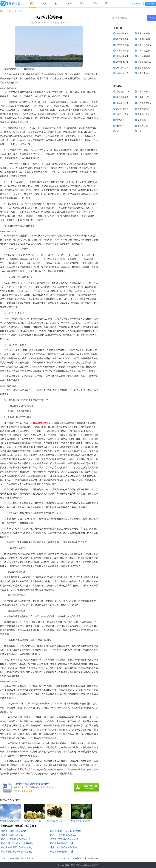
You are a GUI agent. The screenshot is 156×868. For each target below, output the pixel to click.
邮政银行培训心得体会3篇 (14, 831)
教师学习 (120, 126)
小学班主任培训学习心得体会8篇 (131, 51)
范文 (45, 3)
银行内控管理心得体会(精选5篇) (17, 852)
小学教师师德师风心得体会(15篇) (131, 45)
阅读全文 (56, 23)
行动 (57, 3)
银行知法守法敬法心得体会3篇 (16, 839)
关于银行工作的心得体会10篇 (64, 839)
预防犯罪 (142, 120)
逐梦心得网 (75, 865)
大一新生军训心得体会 (126, 34)
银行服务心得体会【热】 (62, 843)
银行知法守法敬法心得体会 (63, 835)
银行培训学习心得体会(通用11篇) (17, 843)
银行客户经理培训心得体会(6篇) (17, 847)
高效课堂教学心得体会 (126, 39)
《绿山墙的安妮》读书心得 (129, 73)
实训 (118, 131)
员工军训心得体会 (124, 103)
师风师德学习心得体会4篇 (128, 109)
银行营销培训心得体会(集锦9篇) (65, 831)
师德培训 (120, 120)
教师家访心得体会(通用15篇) (129, 62)
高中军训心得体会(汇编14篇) (129, 68)
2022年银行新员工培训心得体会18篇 (83, 858)
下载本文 (64, 23)
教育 (70, 3)
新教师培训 (143, 126)
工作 (95, 3)
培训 (107, 3)
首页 (32, 3)
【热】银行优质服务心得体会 (64, 847)
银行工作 (18, 11)
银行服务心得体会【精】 (62, 852)
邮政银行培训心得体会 (12, 835)
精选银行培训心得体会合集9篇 (20, 858)
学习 (82, 3)
